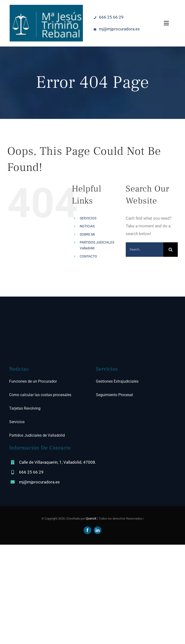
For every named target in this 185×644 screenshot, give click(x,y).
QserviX (91, 519)
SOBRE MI (87, 234)
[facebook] (87, 530)
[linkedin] (98, 530)
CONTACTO (88, 256)
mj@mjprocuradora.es (116, 29)
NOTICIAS (87, 226)
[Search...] (145, 250)
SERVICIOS (88, 218)
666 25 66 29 (108, 17)
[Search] (171, 250)
